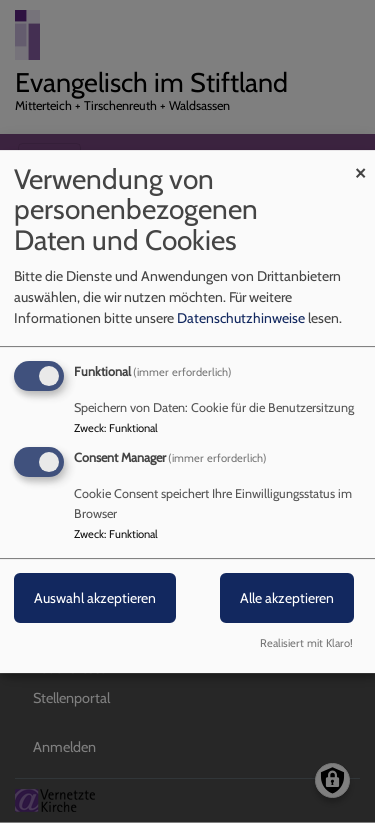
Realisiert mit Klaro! (306, 643)
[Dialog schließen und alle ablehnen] (360, 162)
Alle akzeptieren (287, 599)
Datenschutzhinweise (241, 318)
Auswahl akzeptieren (95, 599)
